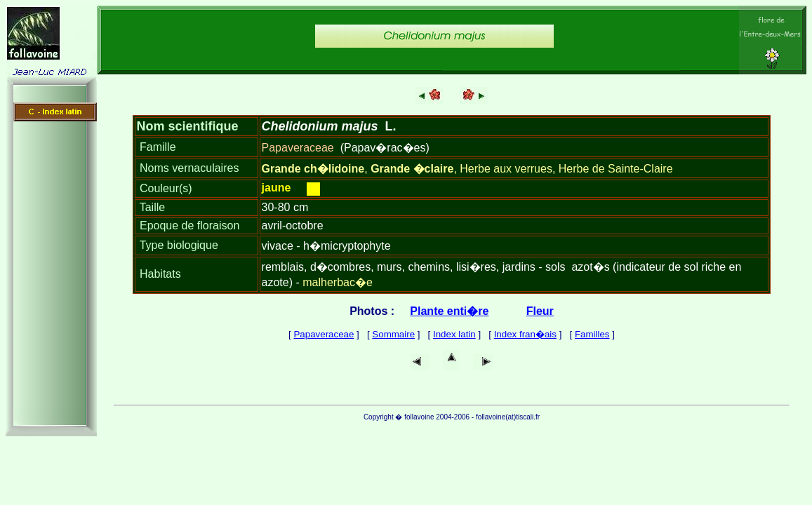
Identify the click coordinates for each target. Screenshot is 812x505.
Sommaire (393, 334)
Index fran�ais (525, 334)
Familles (592, 334)
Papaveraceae (324, 334)
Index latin (454, 334)
